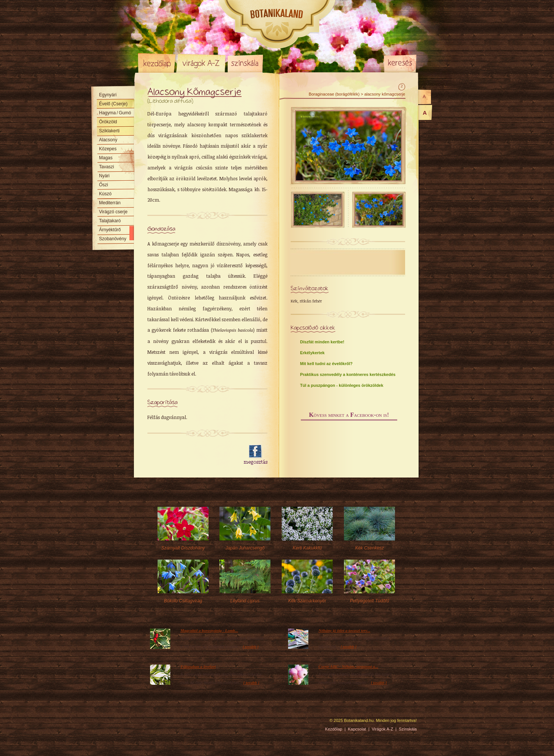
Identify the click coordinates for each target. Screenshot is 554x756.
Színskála (245, 63)
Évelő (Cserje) (113, 104)
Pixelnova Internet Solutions (156, 723)
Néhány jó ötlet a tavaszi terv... (344, 630)
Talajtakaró (110, 221)
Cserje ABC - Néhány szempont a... (348, 666)
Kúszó (105, 194)
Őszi (104, 185)
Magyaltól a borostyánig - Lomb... (209, 630)
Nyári (104, 176)
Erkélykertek (312, 353)
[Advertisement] (191, 455)
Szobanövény (113, 239)
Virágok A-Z (201, 63)
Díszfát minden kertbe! (322, 342)
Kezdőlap (157, 63)
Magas (106, 158)
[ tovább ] (251, 647)
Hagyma (115, 113)
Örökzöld (108, 122)
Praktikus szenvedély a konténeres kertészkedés (348, 374)
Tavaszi (107, 167)
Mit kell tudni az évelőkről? (326, 364)
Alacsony (108, 140)
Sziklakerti (109, 131)
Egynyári (108, 95)
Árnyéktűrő (110, 230)
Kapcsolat (357, 729)
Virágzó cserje (113, 212)
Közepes (108, 149)
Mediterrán (110, 203)
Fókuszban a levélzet (198, 666)
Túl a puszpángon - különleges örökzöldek (342, 385)
